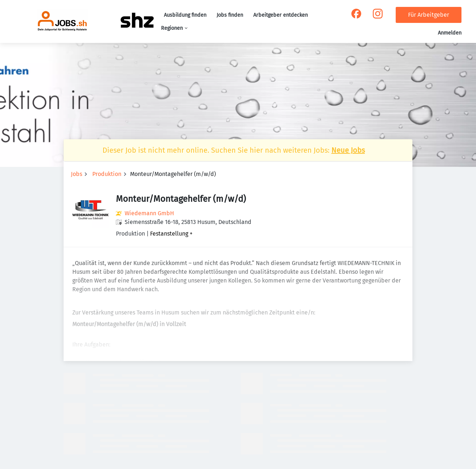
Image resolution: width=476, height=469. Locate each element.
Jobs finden (230, 15)
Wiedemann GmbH (149, 213)
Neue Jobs (348, 150)
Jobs (76, 174)
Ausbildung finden (185, 15)
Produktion (107, 174)
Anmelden (450, 33)
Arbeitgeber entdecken (281, 15)
